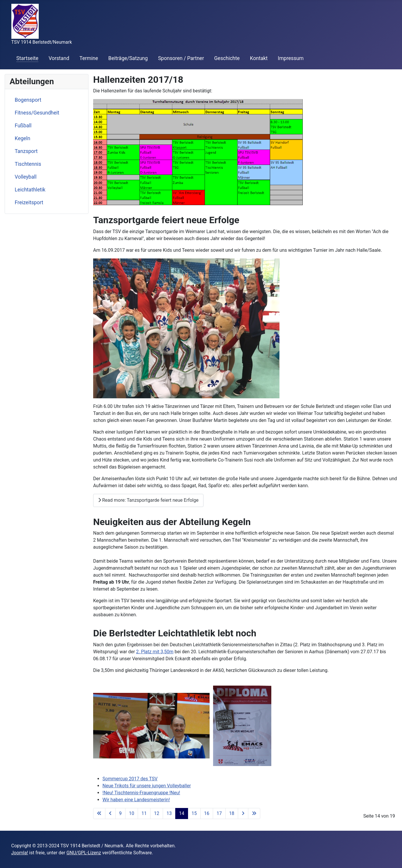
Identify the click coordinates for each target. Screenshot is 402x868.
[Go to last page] (254, 814)
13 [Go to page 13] (169, 813)
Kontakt (259, 58)
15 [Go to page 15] (194, 813)
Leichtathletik (30, 190)
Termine (89, 58)
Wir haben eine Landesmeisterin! (136, 800)
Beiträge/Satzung (128, 58)
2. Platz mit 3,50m (155, 652)
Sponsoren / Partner (181, 58)
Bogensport (28, 100)
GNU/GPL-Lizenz (84, 853)
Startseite (27, 58)
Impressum (291, 58)
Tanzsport (26, 151)
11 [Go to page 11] (144, 813)
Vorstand (59, 58)
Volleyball (26, 177)
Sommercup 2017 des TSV (130, 779)
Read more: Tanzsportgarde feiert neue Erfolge (148, 500)
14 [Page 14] (182, 813)
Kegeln (23, 138)
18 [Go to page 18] (232, 813)
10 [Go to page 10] (132, 813)
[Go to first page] (99, 814)
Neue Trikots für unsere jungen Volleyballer (147, 786)
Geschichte (227, 58)
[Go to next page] (243, 814)
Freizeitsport (29, 203)
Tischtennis (28, 164)
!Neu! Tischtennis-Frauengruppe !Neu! (141, 793)
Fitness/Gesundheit (37, 113)
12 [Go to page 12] (157, 813)
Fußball (23, 126)
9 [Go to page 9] (120, 813)
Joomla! (20, 853)
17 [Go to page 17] (219, 813)
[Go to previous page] (110, 814)
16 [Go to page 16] (207, 813)
